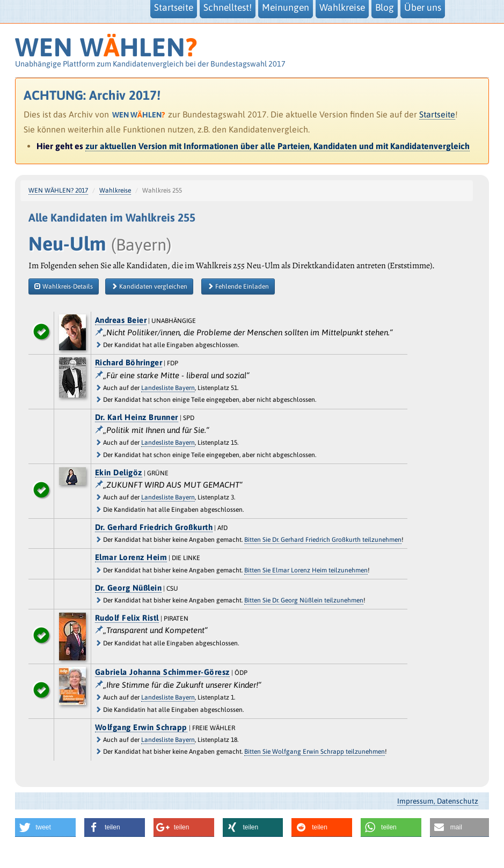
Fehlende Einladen (238, 286)
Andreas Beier (121, 320)
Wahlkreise (115, 190)
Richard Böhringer (129, 362)
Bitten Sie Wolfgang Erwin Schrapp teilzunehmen (315, 752)
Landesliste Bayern (168, 388)
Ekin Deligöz (119, 472)
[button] (45, 827)
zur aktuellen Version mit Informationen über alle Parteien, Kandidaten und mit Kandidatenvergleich (277, 146)
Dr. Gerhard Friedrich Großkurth (154, 527)
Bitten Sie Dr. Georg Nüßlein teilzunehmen (304, 600)
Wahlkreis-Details (64, 286)
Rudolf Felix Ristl (127, 618)
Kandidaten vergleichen (149, 286)
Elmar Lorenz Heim (131, 557)
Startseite (437, 114)
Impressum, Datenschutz (438, 801)
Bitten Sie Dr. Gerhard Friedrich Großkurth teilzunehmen (323, 540)
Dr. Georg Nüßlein (129, 588)
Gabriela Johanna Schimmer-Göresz (162, 672)
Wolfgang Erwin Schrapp (141, 727)
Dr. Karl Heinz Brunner (137, 417)
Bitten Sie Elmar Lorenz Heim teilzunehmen (306, 570)
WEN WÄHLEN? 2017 (58, 190)
